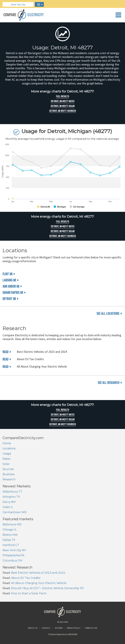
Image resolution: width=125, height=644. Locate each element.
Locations (9, 448)
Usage (7, 454)
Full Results (62, 96)
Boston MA (10, 535)
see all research (109, 383)
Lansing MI (9, 280)
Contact (46, 628)
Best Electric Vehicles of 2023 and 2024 (38, 573)
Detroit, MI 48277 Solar (63, 106)
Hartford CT (11, 545)
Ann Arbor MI (11, 286)
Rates (6, 459)
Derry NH (9, 502)
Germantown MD (15, 512)
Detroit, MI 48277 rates (63, 101)
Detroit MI (9, 299)
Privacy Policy (74, 628)
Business (8, 474)
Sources (8, 469)
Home (7, 443)
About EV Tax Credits (26, 578)
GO (39, 4)
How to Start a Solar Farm (29, 593)
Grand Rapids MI (13, 292)
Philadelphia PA (13, 555)
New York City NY (14, 550)
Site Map (59, 628)
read (5, 352)
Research (9, 479)
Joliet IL (8, 507)
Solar (6, 464)
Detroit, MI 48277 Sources (63, 111)
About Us (33, 628)
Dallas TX (9, 540)
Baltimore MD (12, 524)
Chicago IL (10, 530)
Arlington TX (11, 497)
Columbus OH (12, 561)
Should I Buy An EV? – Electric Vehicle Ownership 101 (47, 588)
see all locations (108, 313)
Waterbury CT (12, 492)
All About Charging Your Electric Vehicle (39, 583)
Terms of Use (91, 628)
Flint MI (7, 274)
